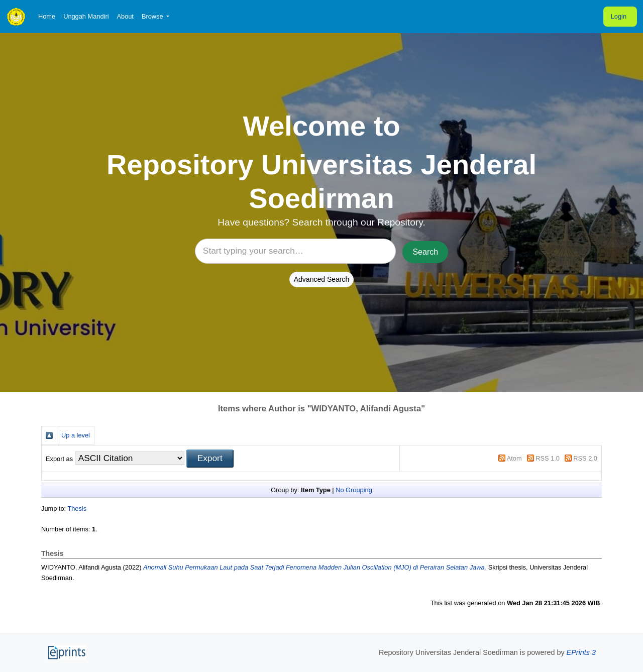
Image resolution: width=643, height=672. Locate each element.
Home (47, 16)
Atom (514, 458)
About (125, 16)
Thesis (77, 509)
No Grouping (354, 490)
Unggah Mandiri (86, 16)
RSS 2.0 (585, 458)
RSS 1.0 (548, 458)
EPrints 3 (581, 652)
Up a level (76, 435)
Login (619, 16)
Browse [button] (153, 16)
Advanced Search (322, 279)
